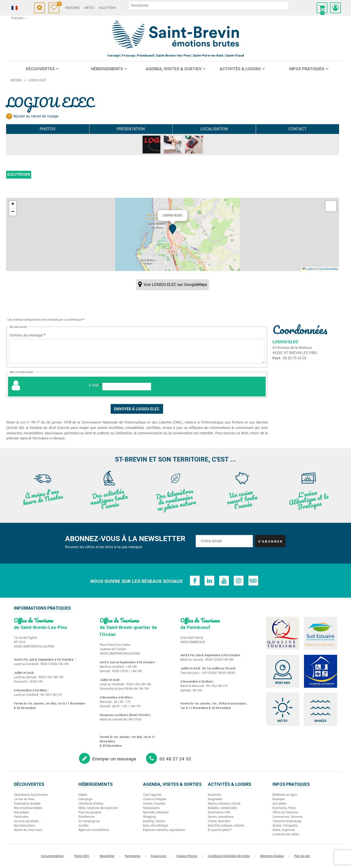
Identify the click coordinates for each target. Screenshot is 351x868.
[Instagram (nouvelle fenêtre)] (239, 581)
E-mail (95, 385)
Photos (48, 129)
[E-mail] (127, 387)
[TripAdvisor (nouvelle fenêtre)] (253, 581)
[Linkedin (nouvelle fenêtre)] (209, 581)
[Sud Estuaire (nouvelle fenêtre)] (321, 633)
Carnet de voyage (58, 4)
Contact (297, 129)
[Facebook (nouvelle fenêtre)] (195, 581)
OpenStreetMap (328, 269)
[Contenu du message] (137, 351)
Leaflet (308, 269)
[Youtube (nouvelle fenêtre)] (224, 581)
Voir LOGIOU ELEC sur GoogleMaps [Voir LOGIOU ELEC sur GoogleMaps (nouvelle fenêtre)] (175, 285)
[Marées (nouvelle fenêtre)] (321, 709)
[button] (322, 8)
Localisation (214, 129)
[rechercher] (209, 5)
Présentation (131, 129)
